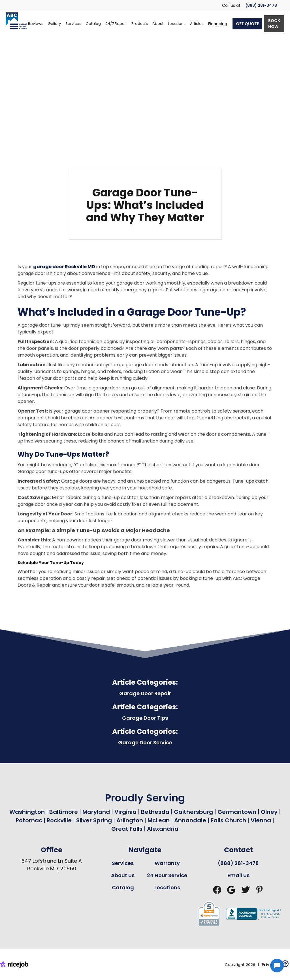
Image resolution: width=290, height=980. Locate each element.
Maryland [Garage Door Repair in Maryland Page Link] (96, 812)
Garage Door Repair (145, 693)
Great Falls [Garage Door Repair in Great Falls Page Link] (127, 829)
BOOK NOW (274, 24)
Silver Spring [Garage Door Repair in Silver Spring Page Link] (95, 820)
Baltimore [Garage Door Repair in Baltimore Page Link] (64, 812)
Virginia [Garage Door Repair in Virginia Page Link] (125, 812)
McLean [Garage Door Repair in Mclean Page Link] (159, 820)
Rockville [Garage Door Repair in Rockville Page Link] (59, 820)
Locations (167, 887)
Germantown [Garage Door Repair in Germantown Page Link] (238, 812)
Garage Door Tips (145, 718)
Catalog (123, 887)
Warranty (167, 863)
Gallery (54, 24)
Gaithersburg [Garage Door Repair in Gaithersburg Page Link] (193, 812)
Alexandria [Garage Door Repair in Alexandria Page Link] (163, 829)
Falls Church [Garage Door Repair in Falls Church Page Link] (228, 820)
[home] (16, 21)
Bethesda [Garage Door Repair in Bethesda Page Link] (155, 812)
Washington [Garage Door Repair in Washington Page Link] (27, 812)
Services (123, 863)
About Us (123, 875)
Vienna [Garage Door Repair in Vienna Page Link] (261, 820)
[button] (73, 24)
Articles (197, 24)
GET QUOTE (247, 24)
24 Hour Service (167, 875)
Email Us (238, 875)
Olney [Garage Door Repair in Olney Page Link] (270, 812)
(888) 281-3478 (261, 5)
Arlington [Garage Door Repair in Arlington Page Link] (130, 820)
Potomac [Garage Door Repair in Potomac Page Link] (30, 820)
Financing (218, 24)
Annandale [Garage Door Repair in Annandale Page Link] (190, 820)
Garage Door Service (145, 742)
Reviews (36, 24)
